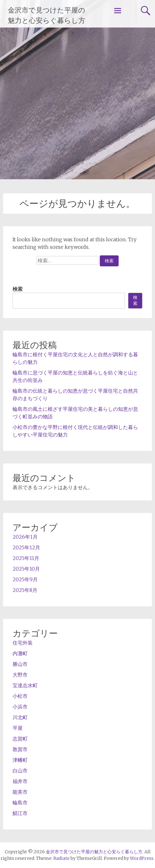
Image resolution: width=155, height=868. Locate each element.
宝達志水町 (25, 685)
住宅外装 (23, 643)
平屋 (18, 728)
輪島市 (20, 803)
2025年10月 (26, 569)
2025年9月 (25, 579)
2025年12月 (26, 547)
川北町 (20, 717)
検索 (18, 289)
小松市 (20, 696)
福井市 (20, 781)
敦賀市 (20, 749)
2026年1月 (25, 537)
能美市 (20, 792)
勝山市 (20, 664)
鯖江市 (20, 813)
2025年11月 (26, 558)
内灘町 (20, 653)
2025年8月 (25, 590)
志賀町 (20, 739)
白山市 (20, 771)
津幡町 (20, 760)
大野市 (20, 675)
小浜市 (20, 707)
